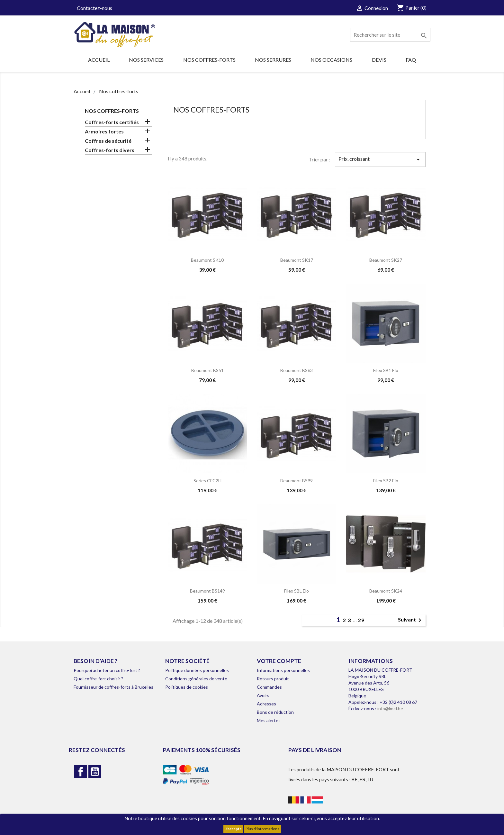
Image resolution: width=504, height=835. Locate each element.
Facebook (81, 772)
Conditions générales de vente (196, 679)
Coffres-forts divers (110, 150)
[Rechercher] (390, 35)
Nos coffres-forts (209, 60)
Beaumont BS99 (297, 481)
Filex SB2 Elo (386, 481)
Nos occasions (331, 60)
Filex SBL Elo (297, 591)
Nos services (146, 60)
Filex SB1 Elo (386, 370)
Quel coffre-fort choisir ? (98, 679)
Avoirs (263, 695)
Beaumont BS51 (207, 370)
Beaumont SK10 (207, 260)
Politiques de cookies (187, 687)
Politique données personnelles (197, 670)
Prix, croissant (380, 159)
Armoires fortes (104, 131)
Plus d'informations (262, 829)
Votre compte (279, 661)
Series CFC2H (207, 481)
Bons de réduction (275, 712)
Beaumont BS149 (207, 591)
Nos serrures (273, 60)
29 (361, 620)
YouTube (95, 772)
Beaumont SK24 (386, 591)
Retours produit (273, 679)
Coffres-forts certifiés (112, 122)
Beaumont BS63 (297, 370)
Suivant (411, 620)
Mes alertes (269, 720)
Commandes (269, 687)
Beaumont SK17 (297, 260)
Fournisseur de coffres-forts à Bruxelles (113, 687)
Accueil (99, 60)
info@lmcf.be (390, 708)
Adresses (266, 704)
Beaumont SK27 (386, 260)
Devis (379, 60)
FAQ (411, 60)
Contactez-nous (94, 8)
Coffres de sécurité (108, 141)
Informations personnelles (283, 670)
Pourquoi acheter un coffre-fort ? (107, 670)
